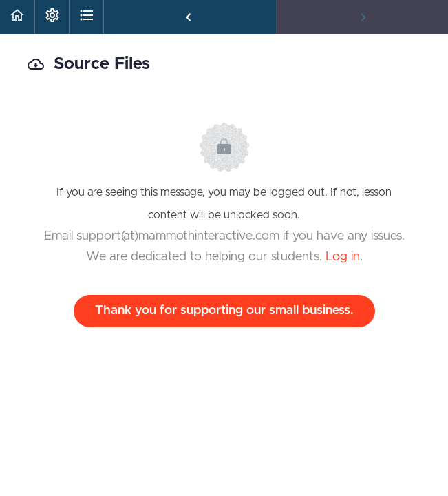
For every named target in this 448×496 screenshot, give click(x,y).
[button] (17, 17)
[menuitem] (52, 17)
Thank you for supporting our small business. (224, 311)
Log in (343, 257)
